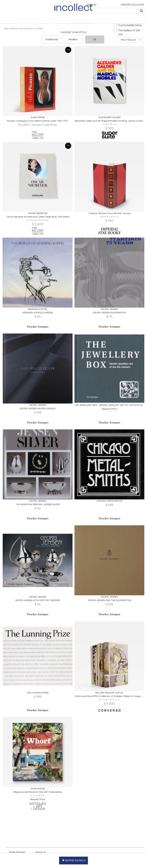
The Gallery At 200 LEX (126, 33)
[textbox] (117, 11)
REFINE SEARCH (74, 860)
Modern (73, 41)
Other (40, 30)
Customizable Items (127, 26)
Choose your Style (73, 34)
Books (30, 30)
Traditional (51, 41)
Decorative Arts (14, 30)
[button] (129, 41)
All (95, 41)
